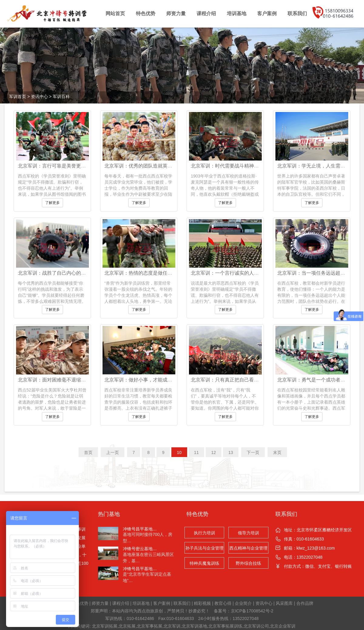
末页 (277, 452)
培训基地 (237, 14)
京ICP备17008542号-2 (252, 611)
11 (197, 452)
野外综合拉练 (248, 563)
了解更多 (52, 203)
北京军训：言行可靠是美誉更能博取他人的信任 (69, 166)
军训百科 (61, 97)
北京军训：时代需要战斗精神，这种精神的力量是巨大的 (251, 166)
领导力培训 (248, 533)
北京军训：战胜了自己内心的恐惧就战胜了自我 (69, 273)
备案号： (222, 611)
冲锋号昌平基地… (140, 529)
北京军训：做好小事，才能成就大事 (143, 380)
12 (214, 452)
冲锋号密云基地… (140, 549)
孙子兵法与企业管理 (204, 548)
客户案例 (267, 14)
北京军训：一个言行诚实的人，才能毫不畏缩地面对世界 (251, 273)
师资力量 (176, 14)
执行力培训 (204, 533)
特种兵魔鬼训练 (204, 563)
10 (179, 452)
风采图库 (284, 603)
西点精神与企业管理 (248, 548)
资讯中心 (39, 97)
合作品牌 (305, 603)
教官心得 (223, 603)
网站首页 (115, 14)
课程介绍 (206, 14)
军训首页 (18, 97)
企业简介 (243, 603)
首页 (88, 452)
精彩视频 (202, 603)
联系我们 (297, 14)
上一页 (113, 452)
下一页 (253, 452)
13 (231, 452)
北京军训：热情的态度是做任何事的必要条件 (153, 273)
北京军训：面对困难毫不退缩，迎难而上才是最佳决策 (76, 380)
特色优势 (146, 14)
